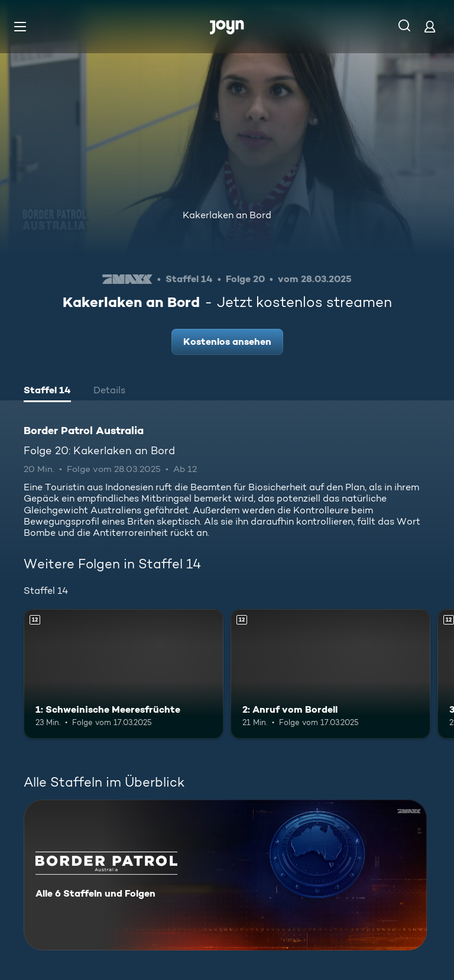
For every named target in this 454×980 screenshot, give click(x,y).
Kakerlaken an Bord (227, 215)
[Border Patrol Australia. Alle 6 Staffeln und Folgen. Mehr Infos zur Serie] (225, 875)
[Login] (430, 26)
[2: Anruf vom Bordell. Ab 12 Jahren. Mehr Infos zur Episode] (330, 674)
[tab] (47, 392)
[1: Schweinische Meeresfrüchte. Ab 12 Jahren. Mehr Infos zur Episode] (124, 674)
